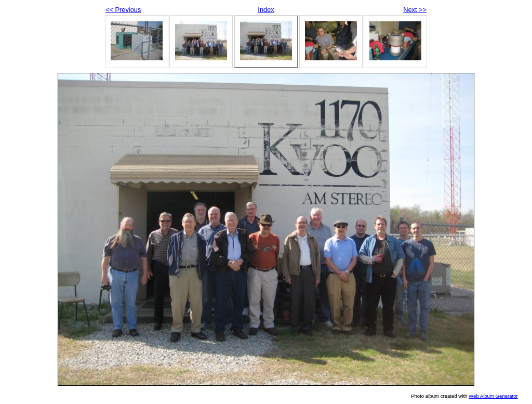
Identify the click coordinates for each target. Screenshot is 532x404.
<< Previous (123, 10)
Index (266, 10)
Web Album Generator (493, 396)
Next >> (415, 10)
